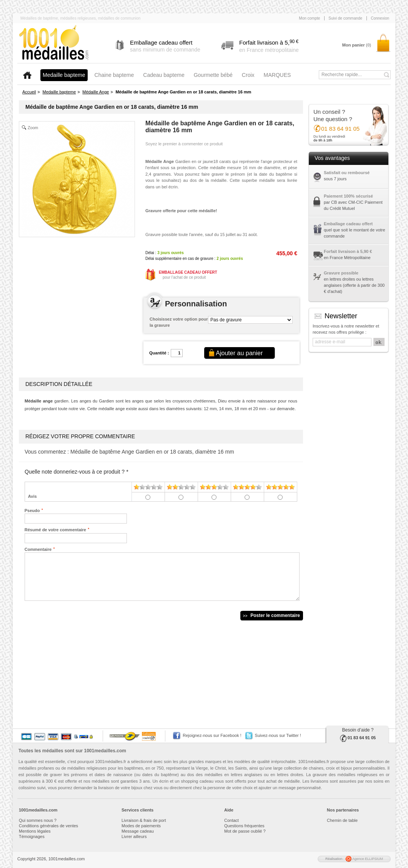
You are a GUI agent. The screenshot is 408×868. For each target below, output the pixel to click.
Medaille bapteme (59, 92)
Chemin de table (342, 820)
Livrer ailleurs (134, 836)
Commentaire (38, 549)
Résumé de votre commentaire (55, 529)
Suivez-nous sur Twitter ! (278, 735)
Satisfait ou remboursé (347, 173)
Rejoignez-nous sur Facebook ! (212, 735)
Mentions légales (35, 831)
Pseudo (32, 510)
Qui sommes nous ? (38, 820)
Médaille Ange (96, 92)
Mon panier (357, 45)
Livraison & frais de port (144, 820)
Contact (231, 820)
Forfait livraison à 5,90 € (348, 251)
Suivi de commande (345, 18)
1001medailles (54, 43)
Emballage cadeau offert (348, 224)
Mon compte (309, 18)
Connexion (380, 18)
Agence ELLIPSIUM (364, 859)
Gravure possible (341, 273)
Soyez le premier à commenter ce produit (184, 144)
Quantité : (159, 353)
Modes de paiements (141, 826)
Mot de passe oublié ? (245, 831)
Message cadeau (138, 831)
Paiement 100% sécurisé (348, 196)
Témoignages (32, 836)
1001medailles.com (105, 751)
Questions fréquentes (244, 826)
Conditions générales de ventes (48, 826)
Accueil (29, 92)
